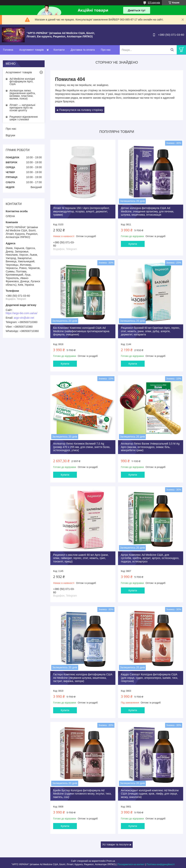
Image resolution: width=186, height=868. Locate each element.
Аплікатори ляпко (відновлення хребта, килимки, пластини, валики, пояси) (22, 95)
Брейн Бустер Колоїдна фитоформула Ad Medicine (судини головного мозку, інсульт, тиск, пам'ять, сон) (82, 794)
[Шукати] (172, 50)
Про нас (106, 50)
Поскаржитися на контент (131, 864)
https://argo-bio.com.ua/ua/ (22, 313)
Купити (133, 244)
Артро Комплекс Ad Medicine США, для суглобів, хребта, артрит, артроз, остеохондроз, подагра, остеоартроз (150, 558)
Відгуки (10, 135)
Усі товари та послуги (115, 844)
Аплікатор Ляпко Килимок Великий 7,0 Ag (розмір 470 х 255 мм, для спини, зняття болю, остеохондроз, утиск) (82, 447)
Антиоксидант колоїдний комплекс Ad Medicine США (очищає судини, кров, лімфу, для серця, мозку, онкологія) (150, 794)
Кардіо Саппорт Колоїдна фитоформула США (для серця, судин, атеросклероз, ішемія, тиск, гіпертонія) (149, 678)
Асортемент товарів (19, 72)
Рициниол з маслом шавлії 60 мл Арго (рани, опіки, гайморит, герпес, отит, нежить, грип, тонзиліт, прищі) (81, 558)
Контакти (59, 50)
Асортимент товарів (31, 50)
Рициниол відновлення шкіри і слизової (24, 118)
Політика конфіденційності (161, 864)
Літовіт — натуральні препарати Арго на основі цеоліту (22, 108)
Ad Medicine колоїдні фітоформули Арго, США (22, 81)
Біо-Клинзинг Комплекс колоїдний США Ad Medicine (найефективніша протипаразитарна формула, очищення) (81, 331)
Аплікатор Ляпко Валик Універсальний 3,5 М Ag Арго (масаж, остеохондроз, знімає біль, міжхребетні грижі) (150, 447)
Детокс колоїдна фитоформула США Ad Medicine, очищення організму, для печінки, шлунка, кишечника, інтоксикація (147, 211)
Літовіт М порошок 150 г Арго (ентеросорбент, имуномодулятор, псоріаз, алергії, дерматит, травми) (81, 211)
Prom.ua (111, 861)
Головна (8, 50)
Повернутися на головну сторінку (81, 110)
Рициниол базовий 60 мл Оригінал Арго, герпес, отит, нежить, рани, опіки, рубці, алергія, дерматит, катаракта (151, 331)
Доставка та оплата (83, 50)
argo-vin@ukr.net (24, 318)
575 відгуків (154, 3)
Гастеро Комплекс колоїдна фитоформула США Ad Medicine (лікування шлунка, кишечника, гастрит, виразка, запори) (83, 678)
